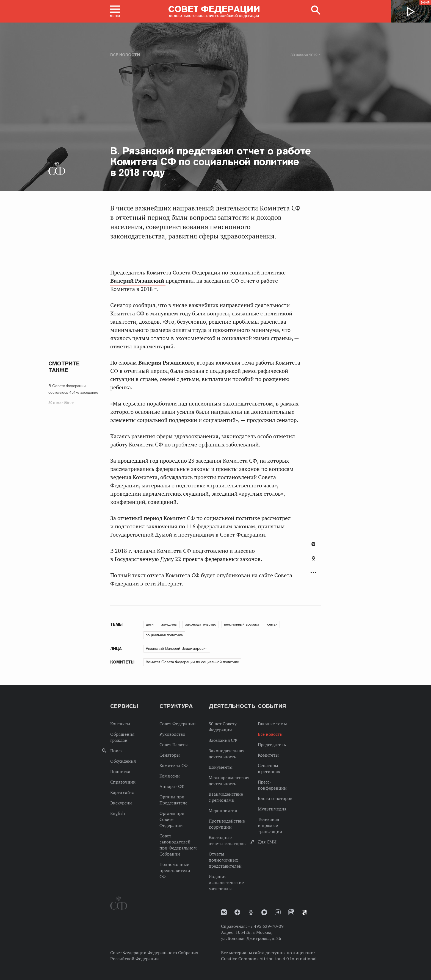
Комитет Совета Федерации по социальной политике (192, 662)
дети (150, 624)
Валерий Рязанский (138, 281)
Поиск (117, 751)
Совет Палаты (174, 745)
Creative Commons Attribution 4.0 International (269, 959)
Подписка (120, 771)
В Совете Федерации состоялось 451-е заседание (73, 389)
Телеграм (278, 912)
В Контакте (313, 544)
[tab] (313, 561)
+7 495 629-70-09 (266, 926)
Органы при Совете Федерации (172, 819)
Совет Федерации (178, 724)
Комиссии (170, 776)
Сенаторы (170, 755)
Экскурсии (121, 803)
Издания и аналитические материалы (226, 882)
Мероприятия (223, 810)
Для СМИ (267, 842)
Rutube (291, 912)
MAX (264, 912)
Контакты (120, 724)
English (118, 813)
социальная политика (164, 635)
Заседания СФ (223, 740)
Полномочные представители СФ (175, 870)
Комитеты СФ (174, 765)
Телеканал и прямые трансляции (270, 825)
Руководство (172, 734)
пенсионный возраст (242, 624)
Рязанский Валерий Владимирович (177, 648)
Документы (221, 767)
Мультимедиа (272, 809)
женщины (169, 624)
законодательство (201, 624)
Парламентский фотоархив (305, 912)
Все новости (125, 55)
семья (272, 624)
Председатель (272, 745)
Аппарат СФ (172, 786)
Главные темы (272, 724)
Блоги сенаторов (275, 798)
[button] (115, 11)
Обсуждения (123, 761)
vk (224, 912)
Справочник (123, 782)
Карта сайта (122, 792)
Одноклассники (313, 558)
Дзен (237, 912)
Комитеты (268, 755)
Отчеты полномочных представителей (225, 860)
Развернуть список (313, 573)
